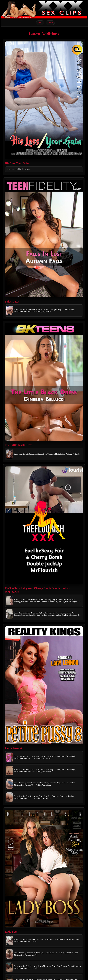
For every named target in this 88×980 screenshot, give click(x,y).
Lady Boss (11, 932)
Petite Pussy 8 (13, 748)
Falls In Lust (13, 302)
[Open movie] (44, 100)
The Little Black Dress (19, 445)
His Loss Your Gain (17, 163)
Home (40, 23)
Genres (50, 23)
